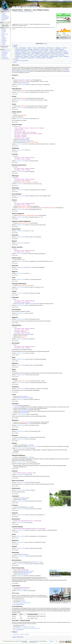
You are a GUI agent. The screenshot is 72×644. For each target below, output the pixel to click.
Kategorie (14, 637)
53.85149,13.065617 (20, 267)
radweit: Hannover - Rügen (24, 81)
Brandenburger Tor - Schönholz (37, 562)
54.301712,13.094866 (21, 144)
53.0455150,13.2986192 (21, 448)
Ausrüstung (4, 29)
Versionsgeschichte (35, 7)
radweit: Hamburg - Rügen (24, 141)
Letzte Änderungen (5, 18)
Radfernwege (4, 40)
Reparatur (4, 43)
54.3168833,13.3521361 (21, 85)
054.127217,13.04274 (21, 196)
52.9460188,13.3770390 (21, 482)
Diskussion (18, 7)
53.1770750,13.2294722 (21, 414)
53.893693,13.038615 (21, 261)
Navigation (4, 39)
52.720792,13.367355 (21, 530)
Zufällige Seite (4, 20)
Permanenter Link (5, 57)
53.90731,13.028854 (20, 254)
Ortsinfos (15, 405)
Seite (14, 7)
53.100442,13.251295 (21, 431)
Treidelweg (23, 498)
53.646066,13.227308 (21, 313)
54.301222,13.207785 (21, 108)
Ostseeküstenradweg (25, 83)
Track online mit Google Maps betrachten (21, 603)
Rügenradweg (23, 91)
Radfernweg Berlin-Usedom (26, 573)
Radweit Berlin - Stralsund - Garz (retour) (26, 12)
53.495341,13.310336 (21, 353)
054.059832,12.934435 (21, 225)
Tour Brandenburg (24, 396)
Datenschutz (51, 641)
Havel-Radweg (24, 410)
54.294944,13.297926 (21, 92)
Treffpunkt (4, 14)
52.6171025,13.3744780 (21, 556)
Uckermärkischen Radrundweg (27, 398)
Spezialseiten (4, 55)
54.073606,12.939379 (21, 217)
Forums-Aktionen (5, 34)
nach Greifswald (27, 71)
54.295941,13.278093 (21, 100)
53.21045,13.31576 (20, 400)
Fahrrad (3, 33)
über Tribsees (43, 208)
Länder (3, 35)
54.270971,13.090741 (21, 150)
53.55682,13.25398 (20, 339)
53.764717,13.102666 (21, 287)
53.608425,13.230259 (21, 319)
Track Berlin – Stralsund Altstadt (32, 142)
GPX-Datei (22, 601)
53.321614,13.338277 (21, 383)
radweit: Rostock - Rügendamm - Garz (26, 182)
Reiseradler (4, 42)
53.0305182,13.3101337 (21, 462)
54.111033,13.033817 (21, 209)
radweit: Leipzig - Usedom (24, 381)
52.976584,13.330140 (21, 475)
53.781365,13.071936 (21, 279)
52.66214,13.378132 (20, 542)
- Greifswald (37, 304)
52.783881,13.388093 (21, 515)
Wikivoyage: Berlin (25, 589)
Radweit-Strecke (20, 637)
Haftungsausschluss (33, 642)
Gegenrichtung (64, 38)
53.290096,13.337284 (21, 389)
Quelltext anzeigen (26, 7)
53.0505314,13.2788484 (21, 439)
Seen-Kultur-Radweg (25, 413)
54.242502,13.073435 (21, 161)
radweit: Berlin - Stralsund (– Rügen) (20, 634)
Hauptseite (4, 13)
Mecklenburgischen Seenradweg (27, 334)
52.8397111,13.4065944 (21, 509)
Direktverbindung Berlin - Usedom (27, 571)
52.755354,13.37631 (20, 523)
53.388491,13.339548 (21, 365)
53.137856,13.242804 (21, 425)
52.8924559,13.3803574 (21, 490)
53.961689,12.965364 (21, 237)
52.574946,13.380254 (21, 564)
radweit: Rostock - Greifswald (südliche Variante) (28, 215)
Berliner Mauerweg (24, 554)
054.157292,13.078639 (21, 190)
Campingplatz (16, 407)
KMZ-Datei (22, 600)
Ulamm (21, 618)
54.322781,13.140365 (21, 119)
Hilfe (3, 21)
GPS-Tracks (53, 27)
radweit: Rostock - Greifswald (25, 208)
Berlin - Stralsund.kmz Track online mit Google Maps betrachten (26, 628)
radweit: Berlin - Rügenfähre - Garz (26, 80)
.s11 (21, 616)
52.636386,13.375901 (21, 548)
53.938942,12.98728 (20, 243)
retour (32, 141)
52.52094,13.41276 (20, 591)
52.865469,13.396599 (21, 501)
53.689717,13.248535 (21, 305)
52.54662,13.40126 (20, 576)
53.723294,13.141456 (21, 293)
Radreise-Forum (5, 48)
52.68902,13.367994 (20, 536)
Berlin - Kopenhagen (30, 408)
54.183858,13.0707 (20, 184)
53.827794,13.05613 (20, 273)
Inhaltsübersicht (5, 16)
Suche (2, 23)
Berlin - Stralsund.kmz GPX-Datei (27, 627)
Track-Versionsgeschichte (18, 604)
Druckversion (4, 56)
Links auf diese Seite (5, 51)
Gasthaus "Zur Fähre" (32, 446)
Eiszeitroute (23, 260)
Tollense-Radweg (24, 336)
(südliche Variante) (52, 208)
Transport (3, 44)
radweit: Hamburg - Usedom (24, 285)
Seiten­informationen (5, 59)
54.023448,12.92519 (20, 231)
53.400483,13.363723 (21, 359)
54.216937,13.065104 (21, 172)
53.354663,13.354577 (21, 375)
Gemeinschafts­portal (5, 17)
